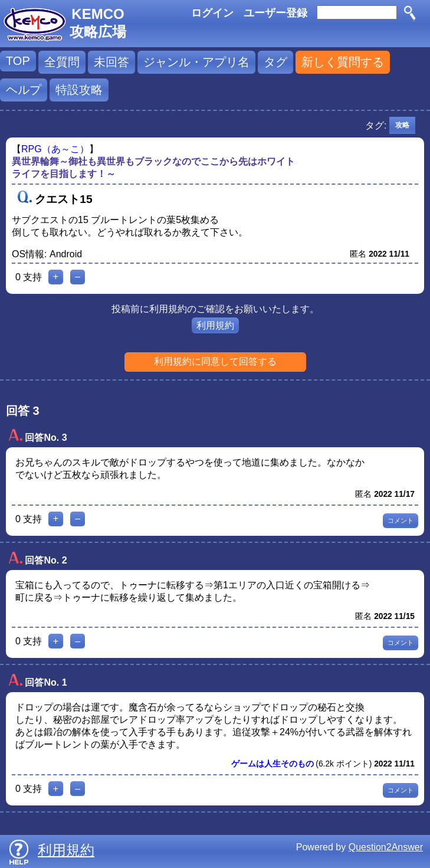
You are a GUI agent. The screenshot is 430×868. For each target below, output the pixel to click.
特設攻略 (79, 90)
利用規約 (215, 325)
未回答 (111, 62)
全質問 (62, 62)
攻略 (402, 125)
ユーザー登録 (275, 13)
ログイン (212, 13)
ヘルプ (24, 90)
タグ (275, 62)
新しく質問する (343, 62)
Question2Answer (386, 847)
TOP (18, 61)
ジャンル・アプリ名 (196, 62)
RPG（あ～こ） (55, 149)
